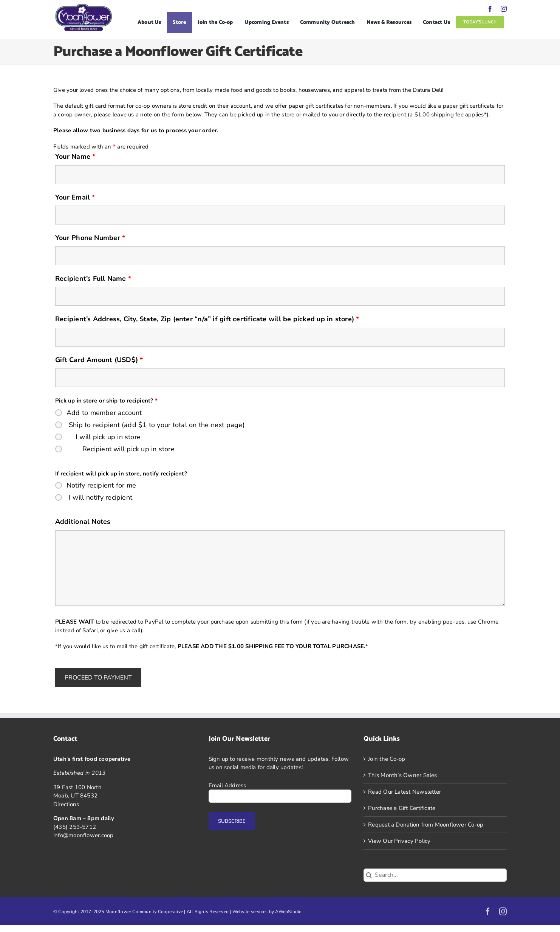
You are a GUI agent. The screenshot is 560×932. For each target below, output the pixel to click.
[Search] (369, 875)
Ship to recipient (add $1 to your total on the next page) (157, 425)
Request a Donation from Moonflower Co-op (426, 825)
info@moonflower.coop (84, 835)
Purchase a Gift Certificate (402, 808)
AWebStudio (288, 912)
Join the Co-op (387, 759)
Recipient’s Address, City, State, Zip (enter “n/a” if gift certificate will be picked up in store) (207, 319)
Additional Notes (83, 522)
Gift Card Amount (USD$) (99, 360)
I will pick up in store (108, 437)
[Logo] (84, 6)
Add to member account (104, 413)
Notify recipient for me (101, 485)
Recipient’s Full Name (93, 279)
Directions (66, 804)
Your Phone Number (90, 238)
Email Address (227, 785)
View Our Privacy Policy (399, 841)
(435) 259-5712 (75, 827)
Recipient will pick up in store (128, 449)
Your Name (75, 156)
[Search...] (435, 875)
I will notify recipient (101, 497)
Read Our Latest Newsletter (405, 792)
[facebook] (490, 9)
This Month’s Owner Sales (402, 775)
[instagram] (504, 9)
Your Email (75, 197)
